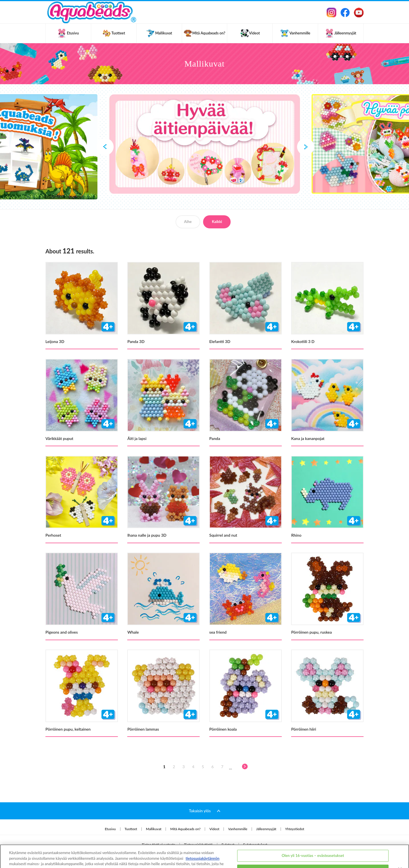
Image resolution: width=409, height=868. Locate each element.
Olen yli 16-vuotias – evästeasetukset (313, 834)
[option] (204, 144)
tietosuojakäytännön (202, 837)
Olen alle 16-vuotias (313, 849)
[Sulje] (400, 848)
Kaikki (217, 222)
